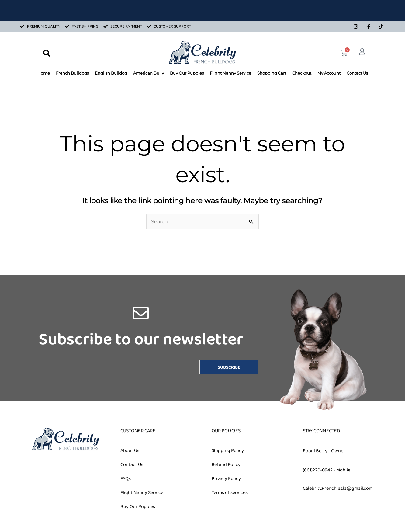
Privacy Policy (226, 479)
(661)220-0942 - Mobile (327, 470)
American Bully (149, 73)
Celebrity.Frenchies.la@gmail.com (338, 488)
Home (44, 73)
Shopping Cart (272, 73)
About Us (130, 451)
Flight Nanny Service (230, 73)
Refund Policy (226, 465)
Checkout (302, 73)
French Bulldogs (72, 73)
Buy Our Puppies (187, 73)
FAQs (126, 479)
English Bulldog (111, 73)
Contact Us (357, 73)
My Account (329, 73)
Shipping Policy (228, 451)
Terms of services (230, 493)
